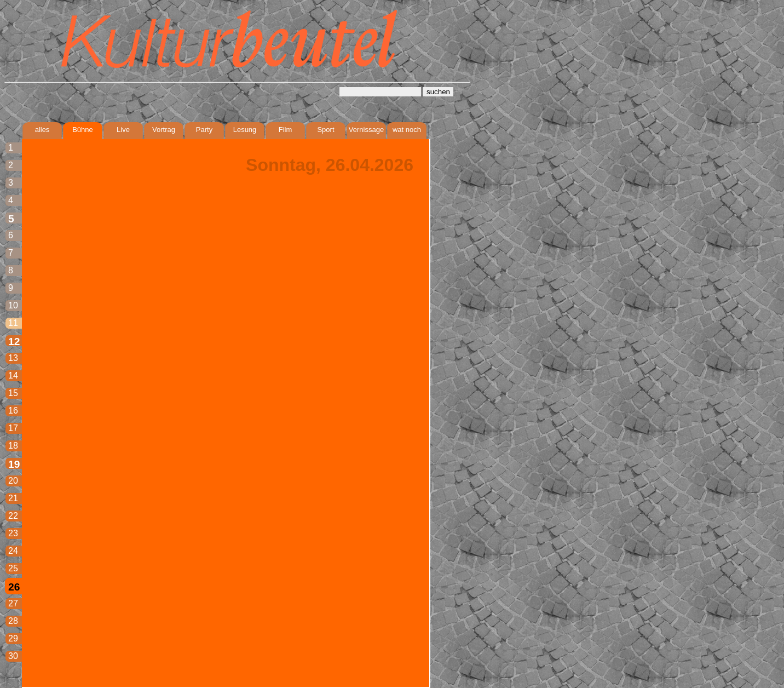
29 (13, 638)
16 (13, 411)
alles (42, 130)
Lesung (245, 130)
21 (13, 498)
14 (13, 375)
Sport (325, 130)
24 (13, 551)
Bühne (83, 130)
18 (13, 446)
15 (13, 393)
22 (13, 516)
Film (286, 130)
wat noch (407, 130)
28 (13, 621)
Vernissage (366, 130)
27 (13, 603)
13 (13, 358)
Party (204, 130)
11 (13, 323)
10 (13, 305)
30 (13, 656)
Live (123, 130)
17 (13, 428)
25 (13, 568)
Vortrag (164, 130)
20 (13, 481)
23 (13, 533)
